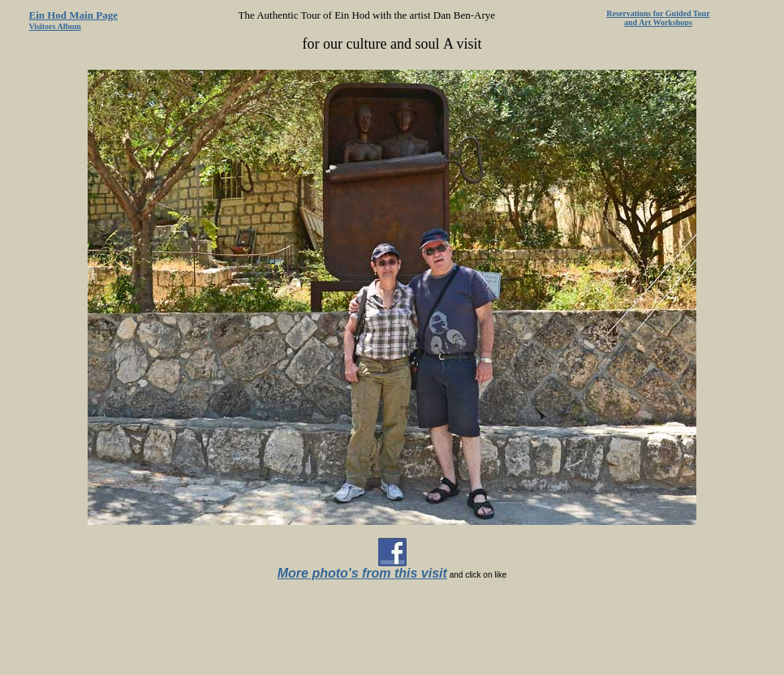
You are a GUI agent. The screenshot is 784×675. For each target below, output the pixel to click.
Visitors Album (55, 26)
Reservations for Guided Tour (658, 13)
